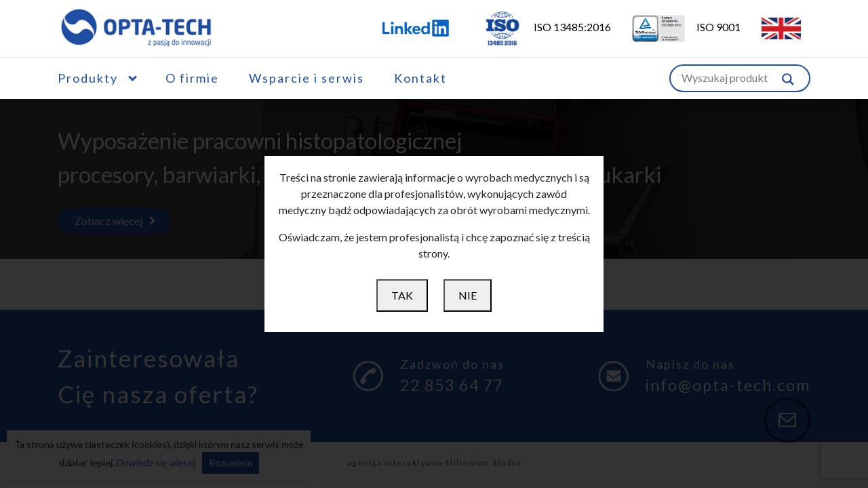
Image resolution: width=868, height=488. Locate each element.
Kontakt (420, 78)
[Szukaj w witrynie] (788, 78)
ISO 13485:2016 (538, 27)
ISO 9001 (678, 27)
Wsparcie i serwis (307, 78)
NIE (468, 295)
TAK (402, 295)
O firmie (192, 78)
